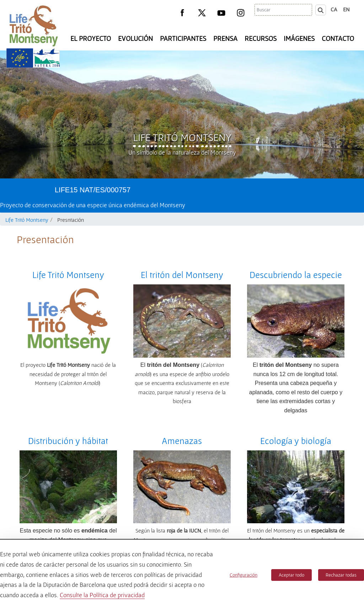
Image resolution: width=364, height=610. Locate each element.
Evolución (135, 38)
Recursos (261, 38)
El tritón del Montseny (182, 275)
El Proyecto (91, 38)
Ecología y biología (296, 441)
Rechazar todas (341, 575)
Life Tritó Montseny (182, 137)
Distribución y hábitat (68, 441)
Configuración (243, 575)
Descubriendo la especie (296, 275)
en (346, 9)
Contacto (338, 38)
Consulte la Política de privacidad (102, 595)
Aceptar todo (291, 575)
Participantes (183, 38)
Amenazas (182, 441)
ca (334, 9)
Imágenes (299, 38)
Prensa (225, 38)
